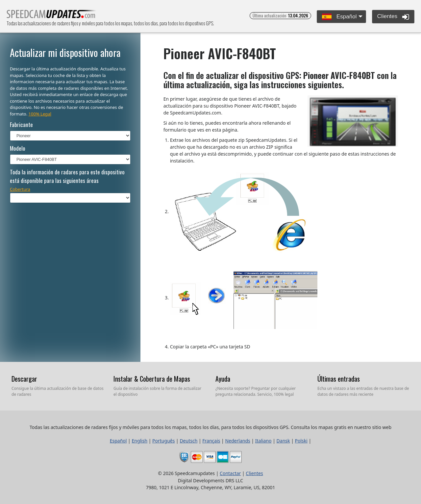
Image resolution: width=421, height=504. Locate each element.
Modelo (18, 148)
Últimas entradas (339, 379)
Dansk (283, 441)
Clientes (393, 17)
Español (339, 17)
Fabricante (21, 125)
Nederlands (237, 441)
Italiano (263, 441)
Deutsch (188, 441)
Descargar (24, 379)
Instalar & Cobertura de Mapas (152, 379)
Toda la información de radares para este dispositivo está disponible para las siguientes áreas (67, 176)
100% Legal (40, 114)
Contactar (230, 473)
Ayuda (223, 379)
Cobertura (20, 189)
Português (163, 441)
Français (211, 441)
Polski (301, 441)
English (139, 441)
